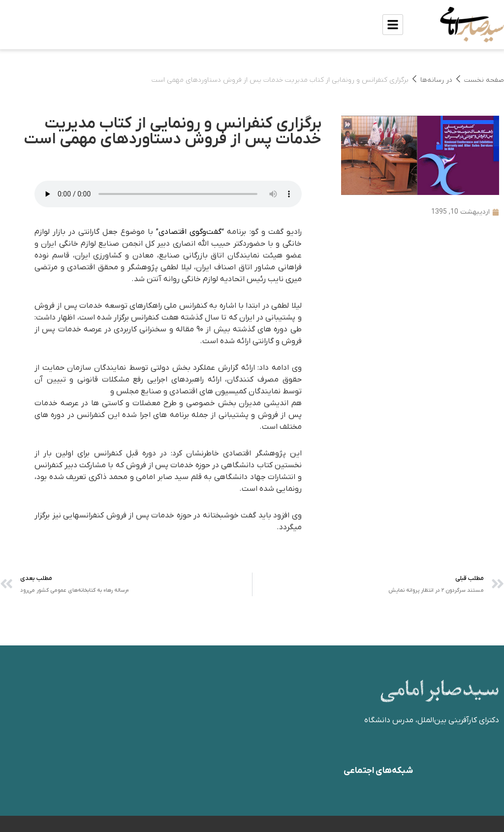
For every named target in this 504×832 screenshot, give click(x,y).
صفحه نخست (484, 80)
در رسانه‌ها (436, 80)
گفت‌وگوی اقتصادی (190, 232)
